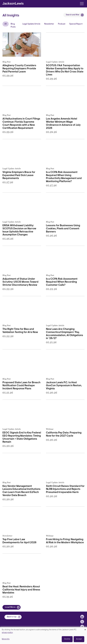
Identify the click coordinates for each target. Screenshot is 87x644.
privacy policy (7, 633)
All (6, 24)
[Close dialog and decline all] (85, 629)
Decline (67, 639)
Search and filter (73, 15)
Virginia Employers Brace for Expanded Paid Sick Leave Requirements (19, 175)
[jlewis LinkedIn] (82, 619)
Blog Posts (13, 25)
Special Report (76, 24)
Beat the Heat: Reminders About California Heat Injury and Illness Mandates (21, 590)
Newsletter (49, 24)
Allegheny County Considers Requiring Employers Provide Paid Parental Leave (19, 69)
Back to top (12, 619)
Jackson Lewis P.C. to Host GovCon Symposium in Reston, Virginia (64, 386)
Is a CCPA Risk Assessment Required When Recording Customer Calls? (62, 282)
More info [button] (6, 639)
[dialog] (43, 636)
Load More (10, 607)
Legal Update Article (31, 24)
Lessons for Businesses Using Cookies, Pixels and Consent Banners (63, 229)
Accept (79, 639)
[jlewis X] (82, 624)
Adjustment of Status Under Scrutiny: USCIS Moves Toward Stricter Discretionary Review (20, 282)
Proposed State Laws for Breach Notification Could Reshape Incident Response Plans (21, 386)
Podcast (62, 24)
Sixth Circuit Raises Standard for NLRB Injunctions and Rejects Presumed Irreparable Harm (65, 489)
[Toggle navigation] (82, 3)
